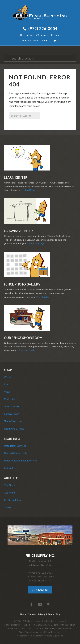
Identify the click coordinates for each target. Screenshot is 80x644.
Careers (8, 507)
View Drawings (37, 243)
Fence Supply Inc (40, 13)
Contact (27, 35)
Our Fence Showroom (23, 338)
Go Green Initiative (14, 500)
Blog (58, 614)
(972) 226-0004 (40, 28)
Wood (7, 377)
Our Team (9, 493)
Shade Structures (13, 421)
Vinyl (7, 392)
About (23, 614)
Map (54, 35)
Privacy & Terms (46, 614)
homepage (44, 97)
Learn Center (16, 177)
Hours (42, 35)
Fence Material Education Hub (21, 460)
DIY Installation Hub (15, 453)
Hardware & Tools (14, 429)
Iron (6, 384)
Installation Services (15, 446)
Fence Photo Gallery (22, 284)
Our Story (9, 485)
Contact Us (10, 468)
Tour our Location (27, 350)
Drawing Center (18, 231)
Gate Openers (12, 406)
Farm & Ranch (12, 414)
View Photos (43, 297)
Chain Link (10, 399)
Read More (30, 190)
